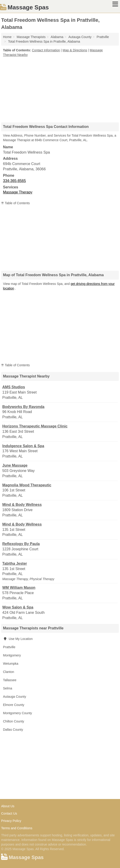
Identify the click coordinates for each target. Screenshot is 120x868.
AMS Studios (14, 387)
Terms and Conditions (17, 828)
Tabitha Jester (15, 564)
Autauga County (14, 697)
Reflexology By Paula (21, 544)
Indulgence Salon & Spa (23, 446)
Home (7, 37)
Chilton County (14, 721)
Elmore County (14, 705)
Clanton (9, 672)
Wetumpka (11, 664)
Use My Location (18, 639)
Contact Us (9, 813)
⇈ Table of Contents (16, 203)
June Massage (15, 465)
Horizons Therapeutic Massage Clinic (35, 426)
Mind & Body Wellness (22, 505)
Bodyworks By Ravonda (23, 407)
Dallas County (13, 730)
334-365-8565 (14, 181)
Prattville (9, 647)
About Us (8, 806)
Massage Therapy (18, 192)
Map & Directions (75, 50)
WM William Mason (19, 588)
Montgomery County (17, 713)
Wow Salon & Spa (18, 607)
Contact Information (46, 50)
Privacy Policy (11, 821)
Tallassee (10, 680)
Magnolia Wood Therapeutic (27, 485)
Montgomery (12, 655)
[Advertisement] (60, 88)
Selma (8, 688)
